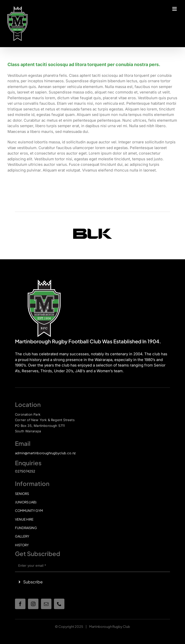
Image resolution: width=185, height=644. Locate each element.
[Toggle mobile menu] (175, 9)
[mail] (46, 604)
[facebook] (20, 604)
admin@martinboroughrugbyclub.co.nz (45, 453)
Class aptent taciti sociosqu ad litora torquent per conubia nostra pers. (84, 64)
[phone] (59, 604)
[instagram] (33, 604)
